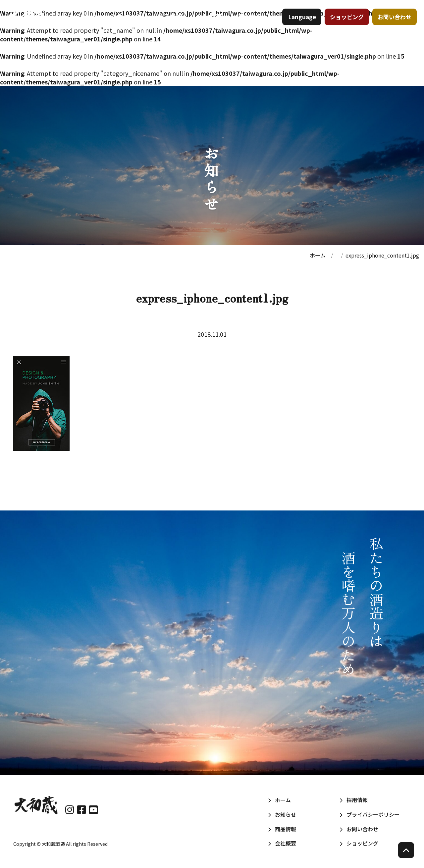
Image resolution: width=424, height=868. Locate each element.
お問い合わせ (392, 23)
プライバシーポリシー (373, 814)
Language (299, 23)
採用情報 (249, 23)
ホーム (94, 23)
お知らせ (130, 23)
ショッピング (344, 23)
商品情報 (170, 23)
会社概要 (209, 23)
